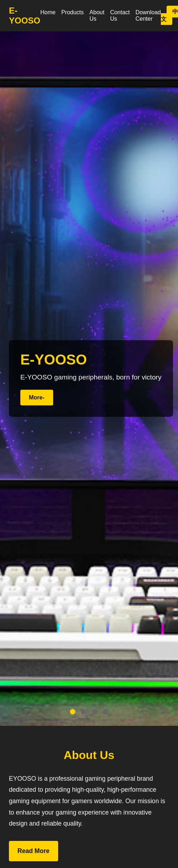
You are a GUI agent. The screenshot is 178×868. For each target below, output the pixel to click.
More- (37, 397)
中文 (169, 15)
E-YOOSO (25, 15)
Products (73, 12)
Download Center (148, 15)
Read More (34, 851)
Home (48, 12)
